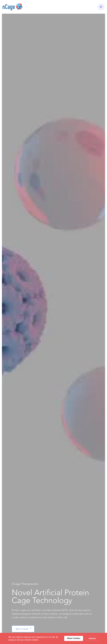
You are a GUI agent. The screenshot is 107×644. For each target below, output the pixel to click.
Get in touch (22, 629)
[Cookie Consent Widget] (53, 638)
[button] (101, 7)
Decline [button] (92, 638)
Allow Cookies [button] (74, 638)
